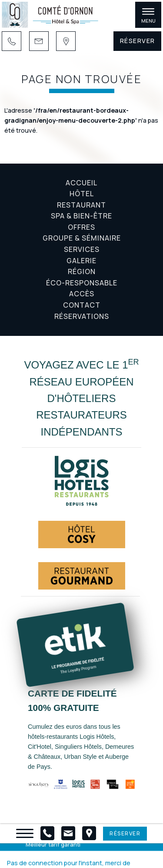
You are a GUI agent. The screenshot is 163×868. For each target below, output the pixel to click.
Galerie (81, 261)
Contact (82, 305)
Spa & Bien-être (81, 216)
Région (82, 271)
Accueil (81, 183)
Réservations (82, 316)
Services (82, 249)
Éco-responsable (82, 283)
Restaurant (81, 205)
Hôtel (82, 194)
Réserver (138, 41)
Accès (82, 294)
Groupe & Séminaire (82, 238)
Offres (81, 227)
